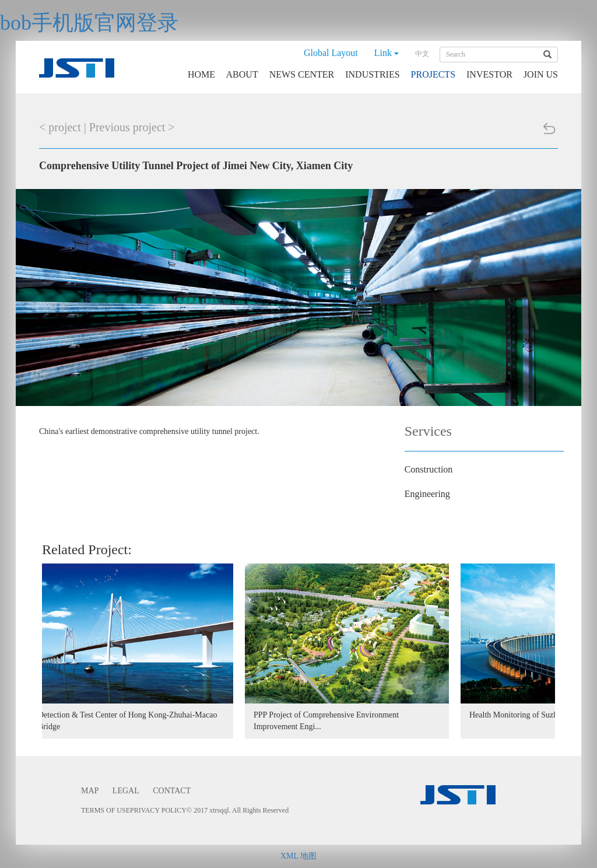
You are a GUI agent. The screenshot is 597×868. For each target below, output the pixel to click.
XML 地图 (298, 856)
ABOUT (242, 74)
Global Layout (331, 53)
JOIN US (541, 74)
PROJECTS (433, 74)
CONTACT (172, 791)
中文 (422, 54)
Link (387, 53)
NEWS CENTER (302, 74)
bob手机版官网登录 (89, 23)
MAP (90, 791)
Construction (429, 469)
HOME (201, 74)
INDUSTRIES (372, 74)
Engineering (427, 494)
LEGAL (126, 791)
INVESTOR (489, 74)
